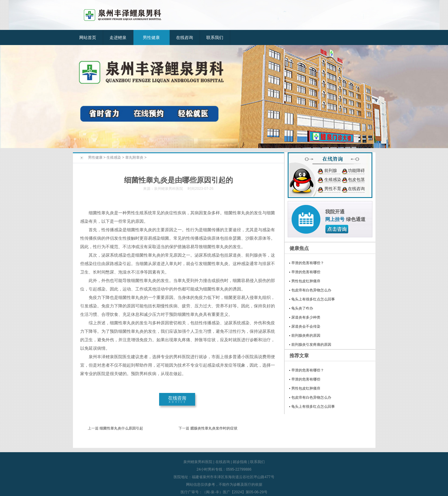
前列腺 (331, 170)
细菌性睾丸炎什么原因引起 (121, 428)
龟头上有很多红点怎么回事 (313, 299)
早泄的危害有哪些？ (308, 263)
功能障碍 (356, 170)
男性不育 (333, 189)
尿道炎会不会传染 (306, 326)
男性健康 (151, 37)
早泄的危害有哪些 (306, 272)
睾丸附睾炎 (134, 157)
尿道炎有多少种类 (306, 317)
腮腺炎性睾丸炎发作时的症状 (214, 428)
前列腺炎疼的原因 (306, 336)
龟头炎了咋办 (302, 308)
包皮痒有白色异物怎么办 (311, 290)
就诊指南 (240, 462)
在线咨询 (185, 37)
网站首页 (88, 37)
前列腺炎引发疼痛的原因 (311, 345)
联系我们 (215, 37)
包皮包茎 (356, 180)
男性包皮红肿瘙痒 (306, 281)
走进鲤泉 (118, 37)
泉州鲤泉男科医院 (198, 462)
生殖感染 (114, 157)
